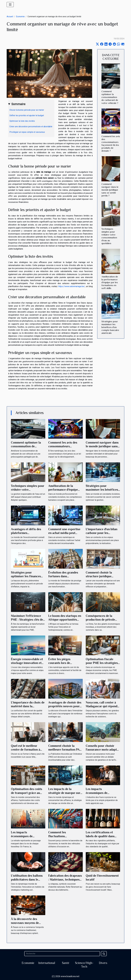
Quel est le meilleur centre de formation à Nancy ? (26, 750)
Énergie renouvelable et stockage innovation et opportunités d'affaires (27, 663)
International (47, 963)
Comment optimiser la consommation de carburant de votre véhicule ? (110, 97)
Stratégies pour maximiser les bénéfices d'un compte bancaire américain (110, 327)
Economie (20, 17)
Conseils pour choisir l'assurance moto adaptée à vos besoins (103, 750)
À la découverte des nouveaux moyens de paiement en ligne (25, 923)
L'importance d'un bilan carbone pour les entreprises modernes (102, 533)
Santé (66, 963)
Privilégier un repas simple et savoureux (27, 132)
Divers (103, 963)
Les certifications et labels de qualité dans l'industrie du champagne (103, 836)
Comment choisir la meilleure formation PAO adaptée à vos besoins (65, 750)
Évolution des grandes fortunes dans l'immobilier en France (63, 576)
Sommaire (18, 104)
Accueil (10, 17)
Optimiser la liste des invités (22, 121)
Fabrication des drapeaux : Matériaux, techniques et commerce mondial (65, 879)
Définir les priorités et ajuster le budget (27, 115)
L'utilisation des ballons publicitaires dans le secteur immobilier (27, 879)
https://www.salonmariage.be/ (72, 286)
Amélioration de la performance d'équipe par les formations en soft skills (110, 282)
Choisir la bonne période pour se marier (27, 110)
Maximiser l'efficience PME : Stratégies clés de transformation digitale (27, 620)
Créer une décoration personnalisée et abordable (31, 127)
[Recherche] (62, 954)
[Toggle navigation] (10, 5)
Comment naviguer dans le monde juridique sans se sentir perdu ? (110, 190)
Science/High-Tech (84, 965)
